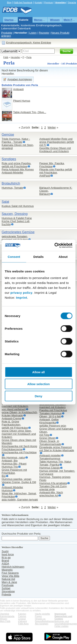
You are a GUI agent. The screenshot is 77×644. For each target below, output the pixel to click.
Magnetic (7, 570)
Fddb (6, 57)
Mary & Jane (9, 582)
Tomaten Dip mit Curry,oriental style (53, 488)
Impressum (60, 614)
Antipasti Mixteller (12, 487)
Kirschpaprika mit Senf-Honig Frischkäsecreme (19, 448)
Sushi (5, 551)
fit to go (6, 557)
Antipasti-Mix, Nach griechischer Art (51, 494)
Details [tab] (39, 257)
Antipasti (18, 89)
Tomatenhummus (50, 459)
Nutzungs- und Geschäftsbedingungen (66, 622)
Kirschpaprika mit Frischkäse (19, 452)
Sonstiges (9, 159)
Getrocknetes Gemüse (18, 232)
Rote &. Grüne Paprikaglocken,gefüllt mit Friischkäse (15, 425)
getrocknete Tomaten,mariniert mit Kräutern (15, 238)
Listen (33, 33)
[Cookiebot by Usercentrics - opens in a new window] (55, 245)
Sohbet (6, 588)
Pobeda (6, 594)
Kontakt (38, 2)
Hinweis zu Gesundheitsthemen (45, 620)
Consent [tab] (14, 257)
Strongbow (8, 591)
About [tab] (63, 257)
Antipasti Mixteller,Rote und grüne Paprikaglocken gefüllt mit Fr (57, 142)
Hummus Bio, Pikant (14, 464)
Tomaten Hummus (51, 413)
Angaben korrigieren (20, 79)
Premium (49, 2)
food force (8, 554)
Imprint (22, 297)
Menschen (41, 20)
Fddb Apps (23, 624)
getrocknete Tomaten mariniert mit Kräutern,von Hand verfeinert (15, 406)
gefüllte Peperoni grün (53, 426)
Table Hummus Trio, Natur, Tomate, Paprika (56, 463)
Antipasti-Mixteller (12, 173)
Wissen (55, 20)
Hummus (7, 490)
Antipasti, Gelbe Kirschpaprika (49, 421)
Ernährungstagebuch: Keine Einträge (29, 43)
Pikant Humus (22, 101)
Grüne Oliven (48, 438)
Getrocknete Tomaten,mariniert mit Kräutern (53, 406)
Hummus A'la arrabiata (53, 483)
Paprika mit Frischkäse (53, 410)
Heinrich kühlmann (13, 567)
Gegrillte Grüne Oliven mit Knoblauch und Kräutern (55, 150)
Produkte (7, 33)
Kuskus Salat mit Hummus (18, 206)
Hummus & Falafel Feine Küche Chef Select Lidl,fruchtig (17, 221)
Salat (5, 202)
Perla (29, 57)
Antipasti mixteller (50, 455)
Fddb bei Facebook (23, 2)
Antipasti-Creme (11, 418)
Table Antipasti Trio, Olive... (30, 112)
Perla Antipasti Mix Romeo (18, 169)
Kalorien (22, 614)
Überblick (5, 614)
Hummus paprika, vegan (16, 479)
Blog (9, 2)
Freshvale (8, 585)
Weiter (52, 127)
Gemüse (8, 135)
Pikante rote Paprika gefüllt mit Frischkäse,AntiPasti (56, 173)
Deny (38, 396)
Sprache (72, 2)
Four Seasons (10, 573)
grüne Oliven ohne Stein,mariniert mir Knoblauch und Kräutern (19, 434)
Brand (5, 561)
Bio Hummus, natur (13, 457)
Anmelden (61, 2)
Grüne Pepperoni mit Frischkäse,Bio (14, 473)
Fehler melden (61, 626)
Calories (22, 616)
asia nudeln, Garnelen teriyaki (20, 500)
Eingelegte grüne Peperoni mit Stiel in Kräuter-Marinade (57, 449)
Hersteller (21, 33)
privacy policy (21, 292)
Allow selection (38, 384)
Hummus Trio (10, 467)
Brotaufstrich (11, 183)
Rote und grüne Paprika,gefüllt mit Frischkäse (16, 165)
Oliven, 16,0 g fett (50, 416)
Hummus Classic (50, 468)
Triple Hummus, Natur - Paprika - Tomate (16, 140)
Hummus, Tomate (12, 188)
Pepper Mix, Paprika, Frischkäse (52, 165)
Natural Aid (8, 579)
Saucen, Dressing (15, 214)
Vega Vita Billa (10, 576)
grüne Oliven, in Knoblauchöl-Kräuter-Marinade (20, 414)
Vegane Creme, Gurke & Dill (19, 482)
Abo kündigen (42, 624)
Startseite (11, 20)
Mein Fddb (5, 621)
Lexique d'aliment (22, 620)
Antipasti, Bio (10, 461)
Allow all (38, 372)
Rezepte (44, 33)
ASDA (5, 564)
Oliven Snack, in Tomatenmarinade (50, 443)
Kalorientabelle (29, 20)
